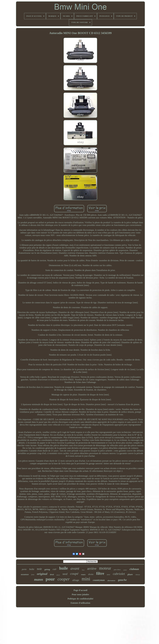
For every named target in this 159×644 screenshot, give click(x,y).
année (125, 570)
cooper (64, 579)
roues (83, 574)
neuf (65, 574)
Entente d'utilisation (80, 603)
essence (25, 575)
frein (33, 575)
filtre (100, 573)
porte (24, 569)
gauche (122, 580)
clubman (134, 569)
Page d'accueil (80, 590)
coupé (74, 574)
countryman (99, 580)
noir (39, 569)
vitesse (138, 575)
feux (83, 570)
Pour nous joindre (80, 594)
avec (109, 575)
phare (130, 574)
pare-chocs (117, 570)
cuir (55, 569)
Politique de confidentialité (80, 599)
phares (58, 575)
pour (50, 579)
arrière (92, 569)
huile (63, 568)
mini (86, 579)
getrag (47, 569)
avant (75, 568)
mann (39, 579)
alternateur (111, 580)
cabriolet (119, 574)
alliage (76, 580)
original (42, 574)
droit (52, 574)
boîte (32, 569)
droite (91, 574)
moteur (105, 568)
